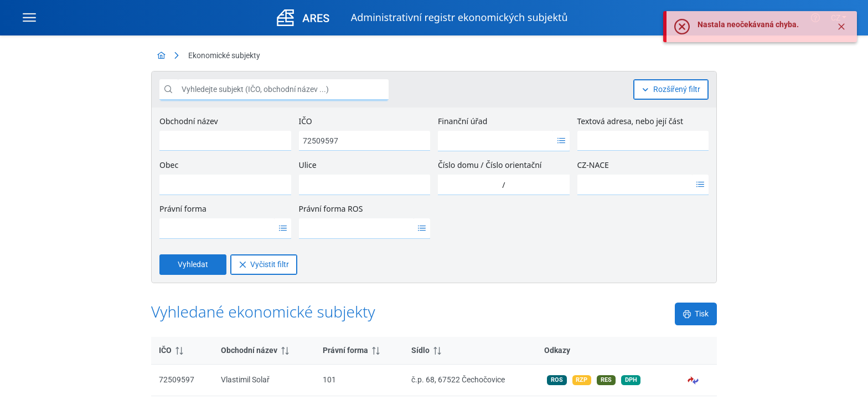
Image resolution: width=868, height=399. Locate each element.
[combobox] (495, 141)
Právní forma (183, 209)
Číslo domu (458, 165)
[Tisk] (696, 314)
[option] (495, 141)
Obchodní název (189, 121)
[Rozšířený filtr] (671, 89)
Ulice (308, 165)
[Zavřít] (841, 37)
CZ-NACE (593, 165)
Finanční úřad (463, 121)
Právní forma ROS (331, 209)
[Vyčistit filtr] (264, 265)
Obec (169, 165)
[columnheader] (182, 351)
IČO (306, 121)
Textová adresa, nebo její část (630, 121)
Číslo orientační (513, 165)
